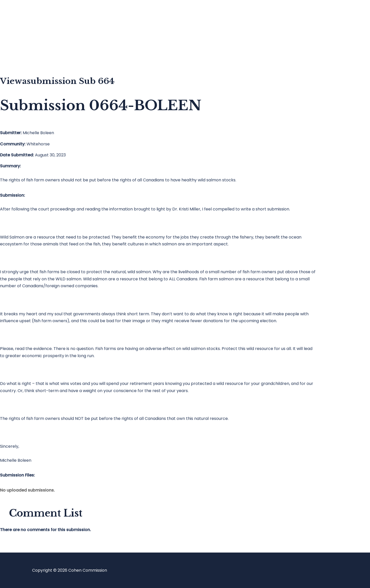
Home (26, 14)
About (27, 55)
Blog (25, 35)
